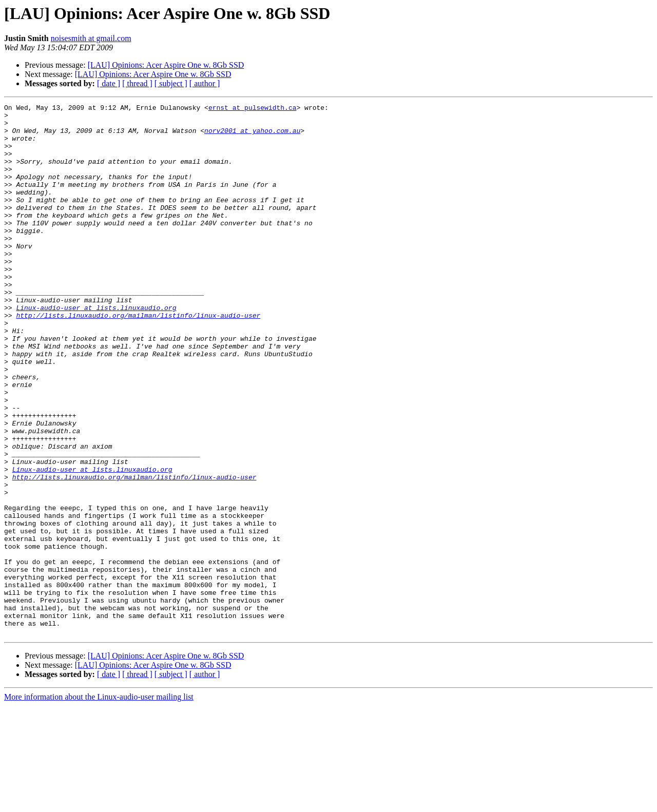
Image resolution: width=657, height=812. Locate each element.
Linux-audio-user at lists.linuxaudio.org (96, 349)
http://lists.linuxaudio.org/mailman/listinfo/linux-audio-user (138, 358)
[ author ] (205, 83)
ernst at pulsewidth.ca (253, 109)
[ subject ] (171, 83)
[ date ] (109, 83)
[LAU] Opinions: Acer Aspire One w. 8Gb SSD (166, 65)
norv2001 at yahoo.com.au (252, 137)
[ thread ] (137, 83)
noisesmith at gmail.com (91, 38)
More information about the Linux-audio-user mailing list (99, 803)
